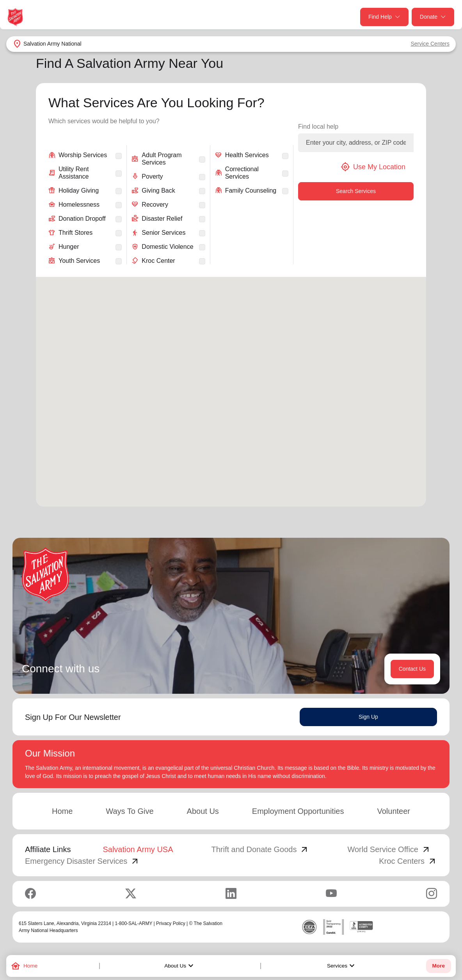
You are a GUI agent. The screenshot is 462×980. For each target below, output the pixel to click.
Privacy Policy (171, 923)
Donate (433, 17)
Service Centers (430, 44)
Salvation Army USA (138, 849)
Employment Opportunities (298, 811)
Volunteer (394, 811)
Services (342, 966)
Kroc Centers (408, 861)
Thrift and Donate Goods (260, 849)
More (439, 966)
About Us (180, 966)
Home (62, 811)
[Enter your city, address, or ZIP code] (356, 143)
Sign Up (368, 717)
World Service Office (389, 849)
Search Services (356, 191)
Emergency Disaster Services (82, 861)
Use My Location (373, 167)
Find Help (384, 17)
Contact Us (412, 669)
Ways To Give (130, 811)
